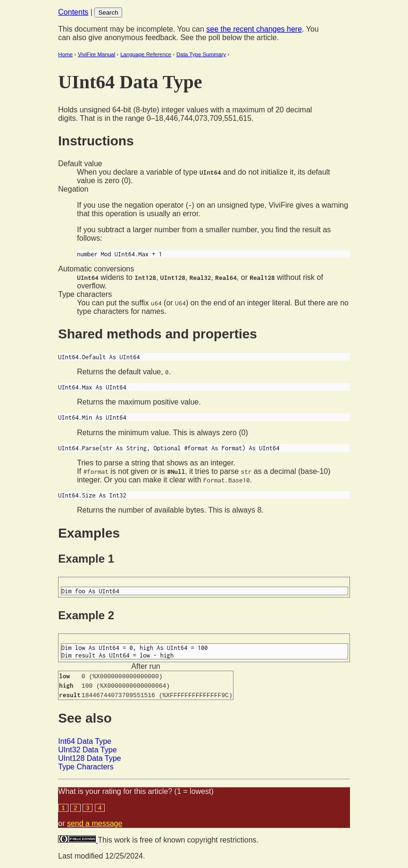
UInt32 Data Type (87, 750)
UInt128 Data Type (89, 758)
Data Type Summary (201, 54)
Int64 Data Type (85, 741)
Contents (73, 12)
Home (65, 54)
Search (108, 13)
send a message (95, 823)
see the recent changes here (254, 29)
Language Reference (146, 54)
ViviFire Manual (96, 54)
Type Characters (86, 767)
